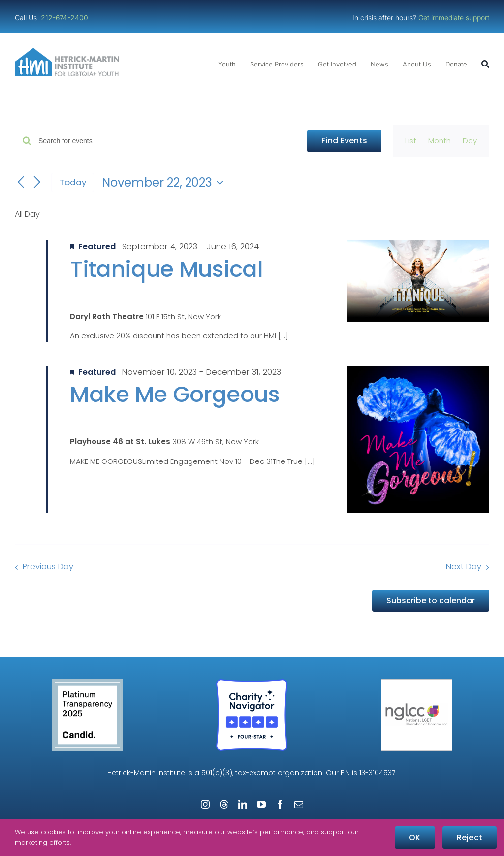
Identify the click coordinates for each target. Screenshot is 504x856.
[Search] (485, 64)
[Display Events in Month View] (440, 141)
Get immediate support (454, 17)
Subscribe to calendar (431, 601)
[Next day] (37, 183)
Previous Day (48, 567)
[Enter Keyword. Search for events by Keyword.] (167, 141)
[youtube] (261, 804)
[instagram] (205, 804)
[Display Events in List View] (411, 141)
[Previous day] (21, 183)
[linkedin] (243, 804)
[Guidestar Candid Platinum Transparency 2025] (87, 683)
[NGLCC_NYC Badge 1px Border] (417, 683)
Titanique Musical (166, 269)
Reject (470, 838)
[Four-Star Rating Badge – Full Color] (252, 683)
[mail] (299, 804)
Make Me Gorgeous (174, 394)
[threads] (224, 804)
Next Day (464, 567)
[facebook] (280, 804)
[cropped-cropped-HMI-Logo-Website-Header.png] (67, 51)
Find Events (344, 141)
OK (415, 838)
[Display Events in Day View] (470, 141)
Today (73, 182)
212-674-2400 (65, 17)
